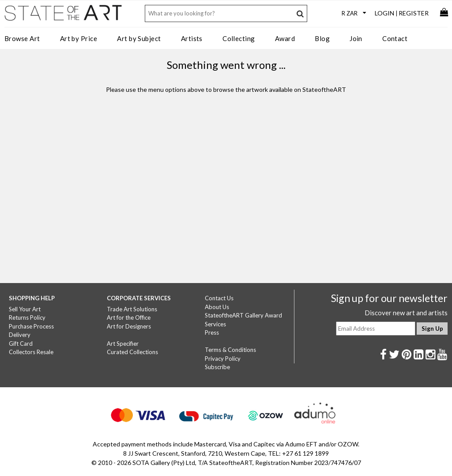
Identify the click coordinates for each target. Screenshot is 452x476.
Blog (322, 38)
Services (215, 324)
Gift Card (21, 344)
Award (285, 38)
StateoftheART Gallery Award (243, 315)
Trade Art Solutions (132, 309)
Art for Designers (129, 326)
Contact (395, 38)
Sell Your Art (25, 309)
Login (384, 13)
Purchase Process (31, 326)
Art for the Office (129, 317)
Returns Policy (27, 317)
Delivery (20, 335)
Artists (192, 38)
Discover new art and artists (406, 313)
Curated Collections (132, 352)
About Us (217, 307)
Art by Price (79, 38)
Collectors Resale (31, 352)
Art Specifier (123, 344)
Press (212, 332)
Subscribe (217, 367)
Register (414, 13)
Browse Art (22, 38)
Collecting (239, 38)
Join (356, 38)
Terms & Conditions (230, 350)
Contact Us (219, 298)
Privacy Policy (223, 359)
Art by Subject (139, 38)
